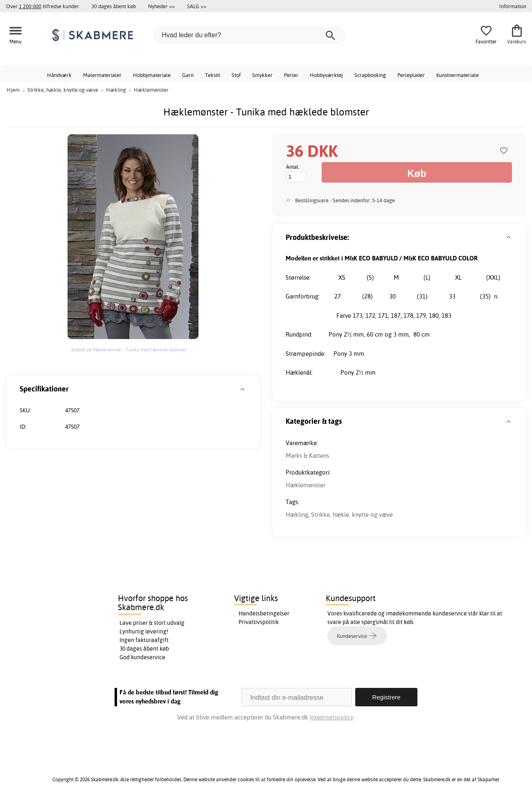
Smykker (262, 75)
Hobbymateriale (152, 75)
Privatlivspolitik (259, 622)
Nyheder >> (161, 6)
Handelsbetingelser (264, 613)
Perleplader (411, 75)
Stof (236, 75)
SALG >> (197, 6)
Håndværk (59, 75)
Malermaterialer (102, 75)
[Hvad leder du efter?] (250, 35)
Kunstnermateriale (458, 75)
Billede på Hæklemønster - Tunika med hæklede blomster (129, 350)
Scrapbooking (370, 75)
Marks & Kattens (307, 456)
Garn (188, 75)
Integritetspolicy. (332, 717)
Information (513, 6)
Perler (291, 75)
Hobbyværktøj (326, 75)
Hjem (13, 90)
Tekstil (213, 75)
